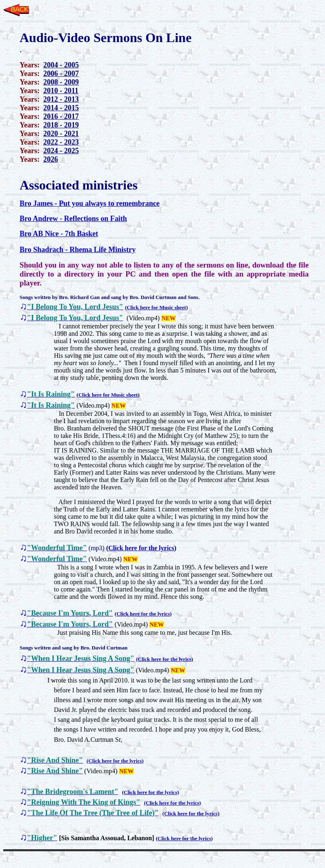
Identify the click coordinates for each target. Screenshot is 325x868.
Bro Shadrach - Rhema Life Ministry (78, 250)
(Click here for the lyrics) (165, 659)
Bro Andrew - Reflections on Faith (73, 219)
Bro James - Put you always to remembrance (90, 203)
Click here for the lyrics (141, 548)
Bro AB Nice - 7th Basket (59, 234)
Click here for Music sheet (156, 307)
